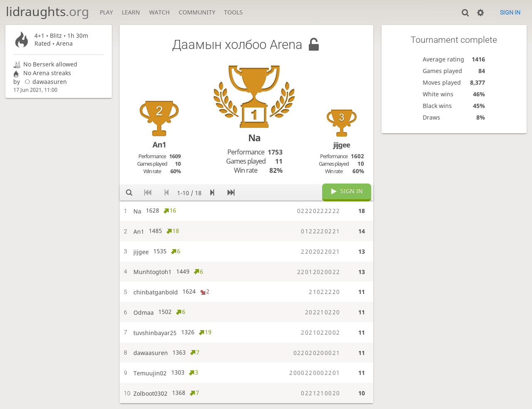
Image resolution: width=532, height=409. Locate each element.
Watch (159, 12)
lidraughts (47, 11)
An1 (159, 144)
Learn (131, 12)
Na (254, 138)
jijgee (342, 145)
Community (197, 12)
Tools (233, 12)
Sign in (510, 12)
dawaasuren (44, 82)
